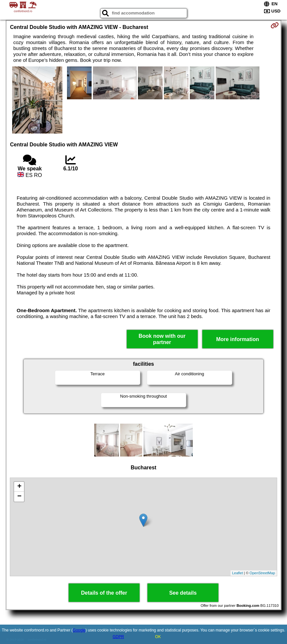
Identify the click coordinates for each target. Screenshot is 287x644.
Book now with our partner (162, 339)
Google (79, 630)
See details (183, 593)
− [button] (19, 497)
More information (238, 339)
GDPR (118, 637)
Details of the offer (104, 593)
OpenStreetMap (262, 573)
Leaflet (238, 573)
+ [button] (19, 487)
